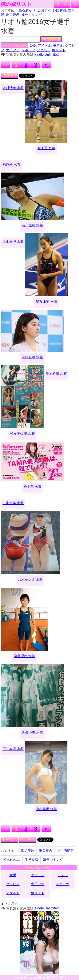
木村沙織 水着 (13, 88)
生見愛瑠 (31, 860)
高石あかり (27, 10)
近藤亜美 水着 (32, 733)
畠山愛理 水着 (13, 242)
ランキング (66, 4)
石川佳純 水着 (32, 225)
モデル (58, 46)
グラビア (13, 884)
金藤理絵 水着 (24, 656)
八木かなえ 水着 (30, 580)
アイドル (44, 46)
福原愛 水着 (11, 164)
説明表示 (28, 840)
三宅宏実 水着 (13, 503)
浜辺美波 (28, 851)
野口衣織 (59, 10)
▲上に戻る (9, 904)
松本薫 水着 (32, 487)
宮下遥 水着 (46, 148)
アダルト (43, 50)
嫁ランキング (32, 15)
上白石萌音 (66, 851)
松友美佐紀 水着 (22, 434)
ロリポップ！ (57, 977)
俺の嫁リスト (16, 4)
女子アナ (13, 50)
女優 (32, 46)
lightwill (35, 977)
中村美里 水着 (46, 809)
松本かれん (12, 860)
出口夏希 (13, 15)
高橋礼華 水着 (32, 357)
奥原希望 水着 (56, 374)
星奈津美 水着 (46, 302)
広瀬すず (44, 10)
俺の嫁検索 (51, 39)
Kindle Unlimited (47, 55)
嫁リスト (58, 4)
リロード (9, 76)
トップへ (9, 840)
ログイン (75, 4)
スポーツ (28, 50)
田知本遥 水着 (13, 749)
